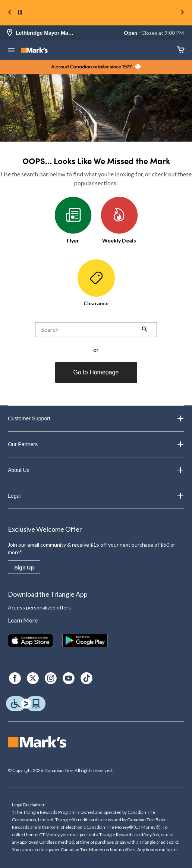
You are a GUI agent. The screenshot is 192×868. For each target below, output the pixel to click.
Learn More (23, 620)
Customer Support (96, 418)
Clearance (96, 283)
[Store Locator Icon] (10, 33)
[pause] (20, 13)
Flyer (73, 220)
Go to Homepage (96, 372)
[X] (33, 678)
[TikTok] (86, 678)
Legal (96, 496)
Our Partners (96, 444)
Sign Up (24, 568)
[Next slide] (182, 13)
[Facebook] (15, 678)
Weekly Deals (119, 220)
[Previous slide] (10, 13)
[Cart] (181, 50)
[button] (145, 330)
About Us (96, 470)
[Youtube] (69, 678)
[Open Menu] (11, 51)
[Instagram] (51, 678)
